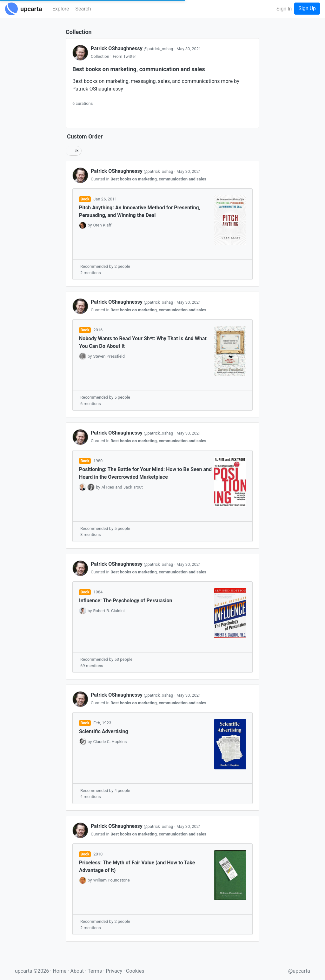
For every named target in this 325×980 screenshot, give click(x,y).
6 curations (83, 103)
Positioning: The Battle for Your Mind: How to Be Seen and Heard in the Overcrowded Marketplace (145, 473)
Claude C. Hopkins (110, 742)
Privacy (115, 971)
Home (60, 971)
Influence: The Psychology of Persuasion (126, 601)
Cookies (135, 971)
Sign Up (307, 8)
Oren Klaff (102, 225)
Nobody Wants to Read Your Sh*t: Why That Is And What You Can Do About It (143, 342)
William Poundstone (111, 880)
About (77, 971)
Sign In (284, 9)
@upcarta (299, 971)
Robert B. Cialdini (109, 611)
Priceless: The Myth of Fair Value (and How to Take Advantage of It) (137, 866)
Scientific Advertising (104, 731)
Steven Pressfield (109, 356)
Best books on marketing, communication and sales (158, 179)
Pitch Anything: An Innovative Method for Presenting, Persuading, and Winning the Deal (140, 211)
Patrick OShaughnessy (133, 48)
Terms (95, 971)
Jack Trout (133, 487)
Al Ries (108, 487)
